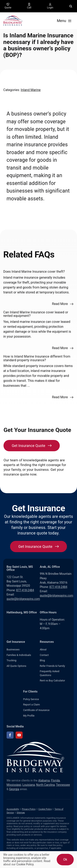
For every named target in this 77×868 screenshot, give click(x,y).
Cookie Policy (45, 809)
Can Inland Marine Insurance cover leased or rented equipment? (36, 314)
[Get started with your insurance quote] (38, 547)
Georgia (14, 789)
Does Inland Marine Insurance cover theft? (34, 272)
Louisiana (29, 785)
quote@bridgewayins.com (23, 599)
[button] (71, 6)
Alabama (44, 780)
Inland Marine (31, 90)
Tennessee (63, 785)
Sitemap (21, 813)
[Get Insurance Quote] (32, 446)
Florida (55, 780)
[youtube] (19, 735)
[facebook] (10, 735)
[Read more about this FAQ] (63, 304)
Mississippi (14, 785)
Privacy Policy (29, 809)
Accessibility (13, 809)
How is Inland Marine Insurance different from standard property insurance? (37, 358)
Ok (65, 859)
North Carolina (45, 785)
